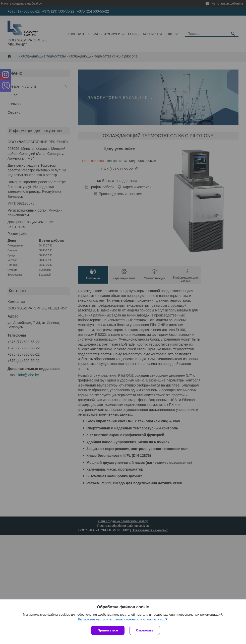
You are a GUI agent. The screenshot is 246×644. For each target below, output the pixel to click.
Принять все (108, 630)
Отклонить (145, 630)
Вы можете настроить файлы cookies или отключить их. (121, 619)
